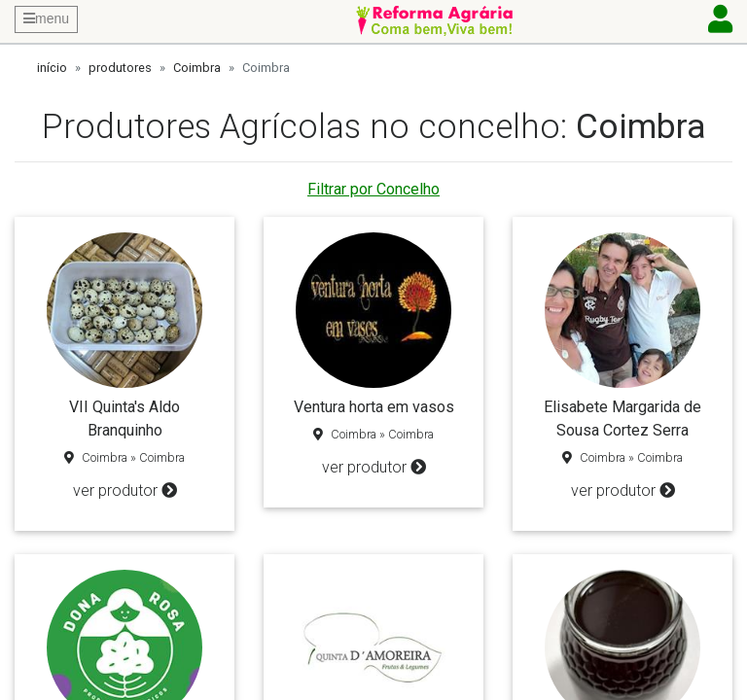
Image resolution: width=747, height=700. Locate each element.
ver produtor (125, 490)
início (52, 68)
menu (46, 18)
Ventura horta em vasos (374, 407)
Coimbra (197, 68)
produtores (120, 68)
